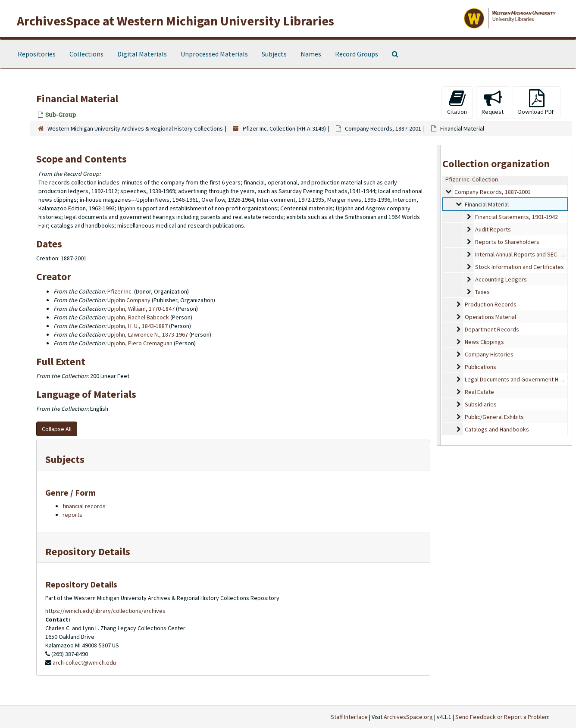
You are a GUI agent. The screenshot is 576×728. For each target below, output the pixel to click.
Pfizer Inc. (120, 291)
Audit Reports (493, 229)
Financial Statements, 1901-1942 (517, 217)
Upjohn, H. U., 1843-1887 (138, 326)
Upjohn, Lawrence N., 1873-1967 (148, 334)
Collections (86, 54)
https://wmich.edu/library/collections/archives (105, 611)
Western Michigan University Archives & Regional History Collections (135, 128)
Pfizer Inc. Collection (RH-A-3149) (284, 128)
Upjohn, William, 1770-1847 (141, 309)
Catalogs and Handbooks (497, 429)
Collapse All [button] (57, 429)
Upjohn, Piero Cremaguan (140, 343)
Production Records (491, 304)
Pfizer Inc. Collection (472, 179)
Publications (481, 367)
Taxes (482, 292)
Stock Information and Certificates (520, 267)
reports (72, 515)
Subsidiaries (481, 404)
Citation (457, 102)
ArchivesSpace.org (408, 717)
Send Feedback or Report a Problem (502, 717)
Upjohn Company (129, 300)
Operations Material (490, 317)
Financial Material (487, 204)
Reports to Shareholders (507, 242)
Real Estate (479, 392)
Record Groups (357, 54)
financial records (84, 506)
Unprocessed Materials (214, 54)
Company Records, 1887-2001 (383, 128)
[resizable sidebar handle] (439, 295)
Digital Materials (142, 54)
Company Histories (489, 354)
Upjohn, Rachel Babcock (138, 317)
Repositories (37, 54)
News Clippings (484, 342)
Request (493, 102)
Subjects (274, 54)
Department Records (492, 329)
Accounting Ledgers (501, 279)
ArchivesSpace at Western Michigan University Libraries (175, 21)
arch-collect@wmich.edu (84, 662)
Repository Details (88, 551)
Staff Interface (349, 717)
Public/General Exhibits (494, 417)
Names (311, 54)
